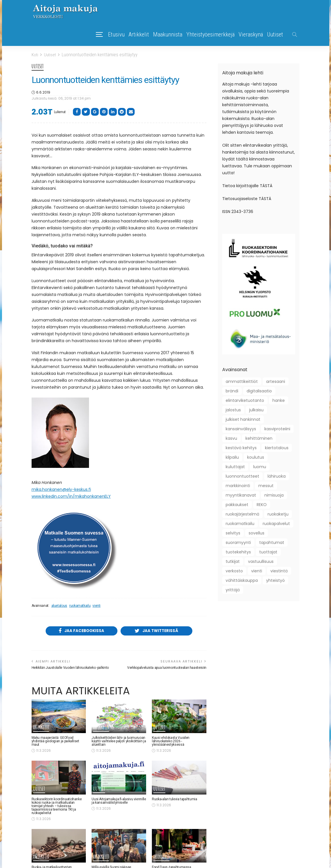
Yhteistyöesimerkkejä (210, 34)
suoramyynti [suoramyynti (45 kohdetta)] (238, 542)
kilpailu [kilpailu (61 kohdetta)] (232, 457)
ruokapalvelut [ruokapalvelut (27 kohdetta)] (276, 524)
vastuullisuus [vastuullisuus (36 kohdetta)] (261, 561)
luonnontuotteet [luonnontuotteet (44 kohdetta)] (242, 476)
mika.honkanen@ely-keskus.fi (61, 489)
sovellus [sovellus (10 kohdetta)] (257, 533)
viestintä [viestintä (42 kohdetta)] (279, 571)
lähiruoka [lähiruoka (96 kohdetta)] (277, 476)
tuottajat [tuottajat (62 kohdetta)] (268, 552)
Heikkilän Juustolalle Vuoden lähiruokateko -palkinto (70, 668)
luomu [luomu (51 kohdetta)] (260, 467)
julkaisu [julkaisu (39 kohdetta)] (256, 410)
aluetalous (59, 605)
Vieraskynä (251, 34)
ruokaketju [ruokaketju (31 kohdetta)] (278, 514)
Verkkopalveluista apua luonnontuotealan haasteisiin (167, 668)
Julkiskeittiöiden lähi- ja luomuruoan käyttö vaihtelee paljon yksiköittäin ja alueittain (119, 742)
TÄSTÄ (266, 186)
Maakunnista (168, 34)
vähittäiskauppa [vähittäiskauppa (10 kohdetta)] (242, 580)
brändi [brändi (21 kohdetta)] (232, 391)
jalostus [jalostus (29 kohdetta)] (233, 410)
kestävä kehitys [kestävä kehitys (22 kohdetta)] (241, 448)
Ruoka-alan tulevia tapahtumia (175, 800)
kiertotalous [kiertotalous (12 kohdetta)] (277, 448)
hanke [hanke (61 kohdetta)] (279, 400)
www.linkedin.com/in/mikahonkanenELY (71, 496)
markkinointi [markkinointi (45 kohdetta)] (238, 486)
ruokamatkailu (80, 605)
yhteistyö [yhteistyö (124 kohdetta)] (275, 580)
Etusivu (116, 34)
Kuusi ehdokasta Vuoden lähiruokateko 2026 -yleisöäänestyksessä (171, 742)
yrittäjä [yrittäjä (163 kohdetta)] (233, 590)
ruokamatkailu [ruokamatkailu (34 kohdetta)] (240, 524)
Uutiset (275, 34)
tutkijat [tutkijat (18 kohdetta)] (233, 561)
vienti (96, 605)
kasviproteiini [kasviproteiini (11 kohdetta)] (277, 429)
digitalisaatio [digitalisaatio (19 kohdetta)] (259, 391)
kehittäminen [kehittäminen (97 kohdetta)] (259, 438)
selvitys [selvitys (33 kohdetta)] (233, 533)
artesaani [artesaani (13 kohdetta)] (276, 381)
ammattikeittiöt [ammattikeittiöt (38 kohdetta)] (242, 381)
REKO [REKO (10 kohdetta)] (262, 505)
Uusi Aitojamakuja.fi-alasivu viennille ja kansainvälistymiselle (119, 801)
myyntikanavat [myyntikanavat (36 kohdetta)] (241, 495)
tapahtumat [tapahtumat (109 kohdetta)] (272, 542)
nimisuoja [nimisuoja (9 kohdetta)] (274, 495)
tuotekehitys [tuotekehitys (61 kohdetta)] (238, 552)
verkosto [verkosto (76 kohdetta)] (234, 571)
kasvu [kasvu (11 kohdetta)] (231, 438)
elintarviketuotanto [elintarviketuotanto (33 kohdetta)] (245, 400)
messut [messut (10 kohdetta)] (266, 486)
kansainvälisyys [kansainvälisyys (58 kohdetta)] (241, 429)
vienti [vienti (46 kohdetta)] (257, 571)
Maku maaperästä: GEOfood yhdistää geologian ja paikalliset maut (55, 742)
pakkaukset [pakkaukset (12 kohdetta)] (237, 505)
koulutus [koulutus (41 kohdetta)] (256, 457)
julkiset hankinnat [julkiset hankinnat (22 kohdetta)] (243, 419)
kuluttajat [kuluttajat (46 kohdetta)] (235, 467)
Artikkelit (139, 34)
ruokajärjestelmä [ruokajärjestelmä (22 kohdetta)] (242, 514)
